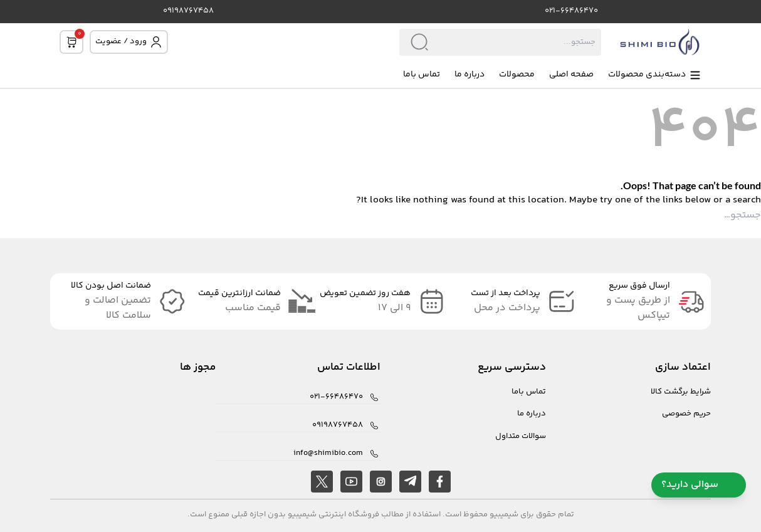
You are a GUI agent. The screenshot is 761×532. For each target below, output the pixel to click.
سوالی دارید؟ (699, 485)
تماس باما (422, 75)
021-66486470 (571, 11)
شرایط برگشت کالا (681, 392)
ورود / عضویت (129, 42)
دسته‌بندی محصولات (655, 75)
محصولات (517, 75)
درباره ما (470, 75)
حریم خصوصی (686, 414)
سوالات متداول (521, 436)
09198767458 (188, 11)
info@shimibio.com (328, 453)
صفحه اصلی (571, 75)
